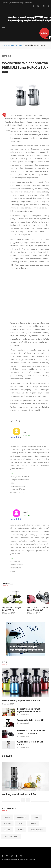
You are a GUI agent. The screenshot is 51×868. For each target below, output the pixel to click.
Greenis (33, 824)
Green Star (22, 817)
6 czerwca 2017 (23, 715)
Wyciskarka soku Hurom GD (31, 720)
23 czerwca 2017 (8, 613)
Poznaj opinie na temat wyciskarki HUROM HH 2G (29, 710)
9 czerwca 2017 (23, 748)
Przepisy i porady (11, 836)
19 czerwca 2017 (8, 130)
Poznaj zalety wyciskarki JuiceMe (21, 701)
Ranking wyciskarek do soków (19, 794)
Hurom (7, 817)
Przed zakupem (37, 830)
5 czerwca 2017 (8, 704)
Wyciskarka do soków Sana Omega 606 (38, 609)
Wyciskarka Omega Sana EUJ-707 (11, 609)
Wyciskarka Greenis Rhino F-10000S (31, 743)
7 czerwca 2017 (23, 723)
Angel (20, 824)
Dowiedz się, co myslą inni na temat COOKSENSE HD (31, 732)
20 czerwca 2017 (33, 613)
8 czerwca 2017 (23, 737)
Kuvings (7, 824)
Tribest (21, 830)
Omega (19, 45)
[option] (25, 779)
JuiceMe (7, 830)
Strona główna (8, 45)
